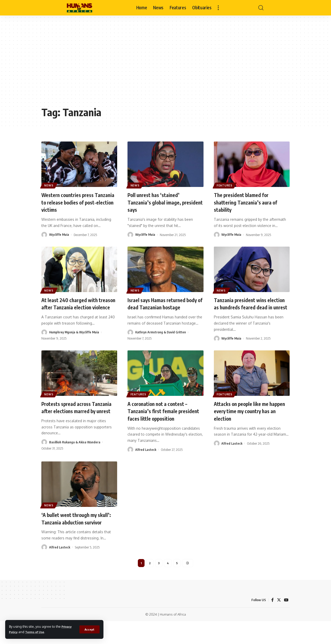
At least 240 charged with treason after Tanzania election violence (79, 307)
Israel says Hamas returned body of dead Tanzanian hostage (160, 307)
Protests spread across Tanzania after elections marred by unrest (71, 418)
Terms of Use (37, 632)
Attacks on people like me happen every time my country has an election (250, 418)
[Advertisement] (165, 65)
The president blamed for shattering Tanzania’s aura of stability (249, 202)
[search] (261, 8)
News (50, 185)
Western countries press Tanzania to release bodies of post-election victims (77, 202)
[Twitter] (279, 623)
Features (225, 185)
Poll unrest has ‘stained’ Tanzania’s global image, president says (157, 202)
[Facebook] (272, 623)
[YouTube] (286, 623)
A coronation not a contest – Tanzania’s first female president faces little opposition (162, 422)
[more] (218, 8)
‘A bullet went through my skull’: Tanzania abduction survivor (73, 536)
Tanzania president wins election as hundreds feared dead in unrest (247, 307)
